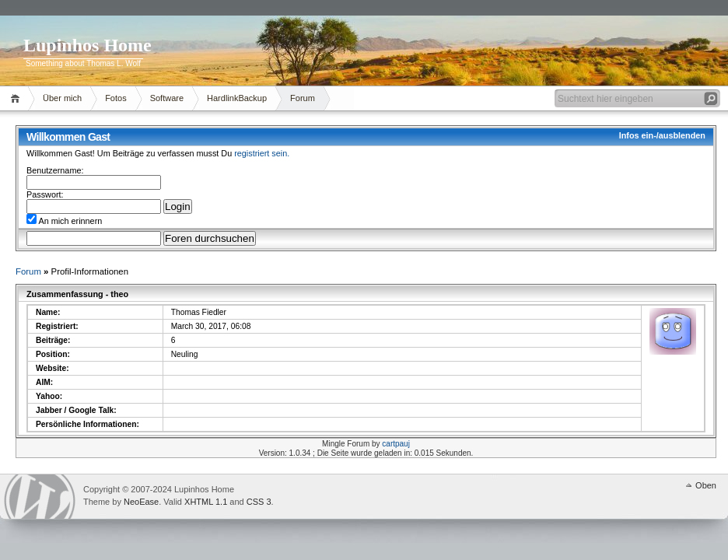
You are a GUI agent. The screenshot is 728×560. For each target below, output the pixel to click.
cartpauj (396, 444)
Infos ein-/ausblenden (662, 135)
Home (17, 98)
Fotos (116, 98)
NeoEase (141, 502)
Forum (303, 98)
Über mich (62, 98)
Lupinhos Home (87, 45)
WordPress (40, 497)
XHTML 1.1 (206, 502)
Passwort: (45, 194)
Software (167, 98)
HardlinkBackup (237, 98)
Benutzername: (55, 170)
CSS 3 (259, 502)
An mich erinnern (64, 221)
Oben (706, 485)
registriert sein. (262, 153)
